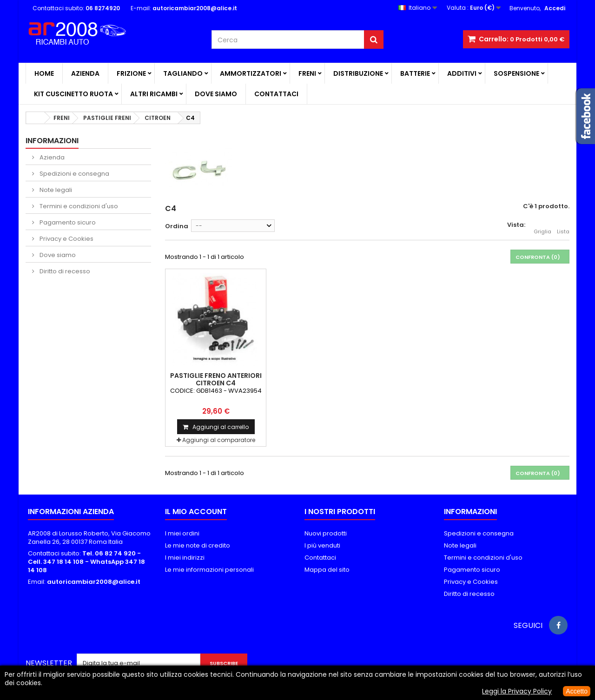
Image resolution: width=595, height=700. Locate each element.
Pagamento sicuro (67, 222)
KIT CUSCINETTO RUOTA (73, 94)
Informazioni (52, 141)
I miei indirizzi (185, 558)
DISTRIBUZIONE (358, 73)
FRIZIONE (131, 73)
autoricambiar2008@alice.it (94, 582)
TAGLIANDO (183, 73)
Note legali (55, 190)
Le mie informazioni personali (209, 570)
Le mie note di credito (198, 545)
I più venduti (322, 545)
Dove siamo (216, 94)
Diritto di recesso (64, 271)
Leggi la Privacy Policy (517, 691)
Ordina (177, 226)
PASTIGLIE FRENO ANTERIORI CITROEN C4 (216, 379)
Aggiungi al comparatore (219, 440)
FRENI (307, 73)
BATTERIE (415, 73)
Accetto (577, 691)
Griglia (542, 226)
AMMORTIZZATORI (251, 73)
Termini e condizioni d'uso (78, 206)
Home (44, 73)
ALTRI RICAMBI (154, 94)
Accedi (555, 8)
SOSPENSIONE (516, 73)
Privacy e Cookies (66, 239)
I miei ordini (182, 533)
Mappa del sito (327, 570)
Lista (563, 226)
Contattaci (276, 94)
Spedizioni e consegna (74, 174)
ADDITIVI (462, 73)
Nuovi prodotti (326, 533)
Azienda (85, 73)
